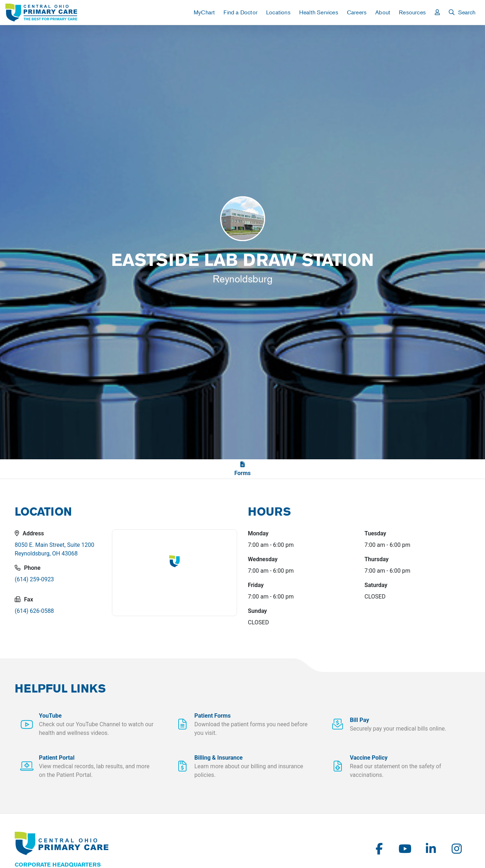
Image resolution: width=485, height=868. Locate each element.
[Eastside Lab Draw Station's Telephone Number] (58, 582)
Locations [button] (278, 12)
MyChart (204, 12)
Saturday (376, 585)
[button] (437, 12)
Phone (28, 568)
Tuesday (375, 533)
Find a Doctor (241, 12)
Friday (256, 585)
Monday (258, 533)
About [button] (383, 12)
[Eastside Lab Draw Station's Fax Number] (58, 614)
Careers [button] (357, 12)
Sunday (257, 611)
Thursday (376, 559)
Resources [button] (412, 12)
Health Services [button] (319, 12)
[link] (41, 13)
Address (29, 533)
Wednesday (263, 559)
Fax (24, 599)
